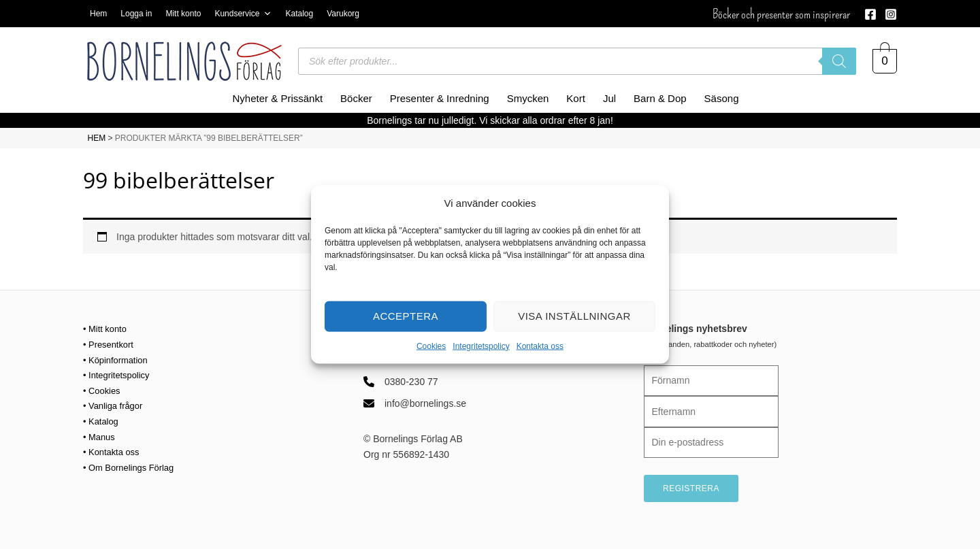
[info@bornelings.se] (415, 403)
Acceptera (406, 316)
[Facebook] (870, 14)
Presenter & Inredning (440, 98)
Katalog (299, 14)
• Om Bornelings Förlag (132, 466)
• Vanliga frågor (115, 405)
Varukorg (343, 14)
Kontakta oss (540, 346)
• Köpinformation (118, 359)
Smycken (528, 98)
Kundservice (243, 14)
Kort (576, 98)
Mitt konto (183, 14)
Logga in (136, 14)
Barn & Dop (660, 98)
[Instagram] (891, 14)
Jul (609, 98)
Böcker (356, 98)
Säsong (722, 98)
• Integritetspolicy (119, 375)
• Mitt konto (107, 329)
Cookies (431, 346)
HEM (97, 138)
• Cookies (103, 390)
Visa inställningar (574, 316)
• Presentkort (110, 344)
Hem (98, 14)
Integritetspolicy (481, 346)
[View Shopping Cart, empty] (885, 61)
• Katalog (102, 420)
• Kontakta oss (114, 451)
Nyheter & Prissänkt (278, 98)
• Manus (100, 435)
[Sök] (839, 61)
